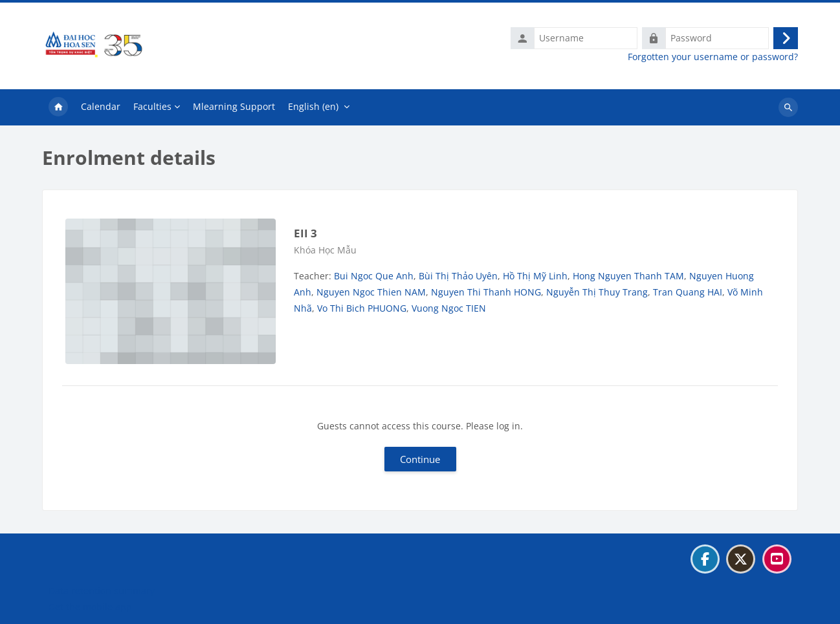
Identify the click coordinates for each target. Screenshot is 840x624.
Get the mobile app (90, 607)
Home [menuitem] (58, 107)
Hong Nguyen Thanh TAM (628, 276)
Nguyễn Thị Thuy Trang (597, 292)
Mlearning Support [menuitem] (234, 106)
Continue (420, 459)
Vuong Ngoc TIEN (449, 308)
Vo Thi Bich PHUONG (362, 308)
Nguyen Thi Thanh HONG (486, 292)
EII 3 (305, 233)
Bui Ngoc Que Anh (374, 276)
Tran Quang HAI (688, 292)
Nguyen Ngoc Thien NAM (371, 292)
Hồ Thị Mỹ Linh (535, 276)
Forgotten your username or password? (713, 57)
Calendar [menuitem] (101, 106)
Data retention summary (102, 591)
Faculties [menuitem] (152, 106)
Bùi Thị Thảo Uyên (458, 276)
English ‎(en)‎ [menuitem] (313, 106)
